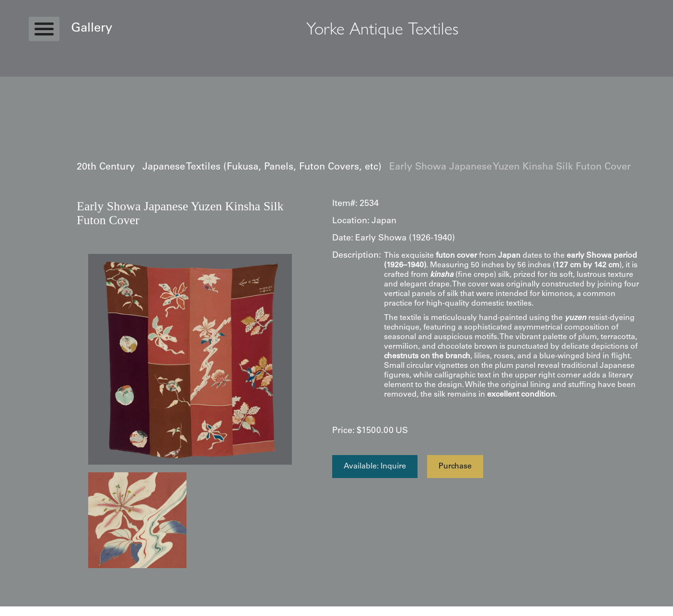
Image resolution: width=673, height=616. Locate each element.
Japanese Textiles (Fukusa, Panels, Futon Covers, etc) (262, 168)
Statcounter (19, 611)
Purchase (455, 467)
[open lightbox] (190, 359)
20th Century (106, 168)
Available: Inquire (375, 467)
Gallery (92, 29)
